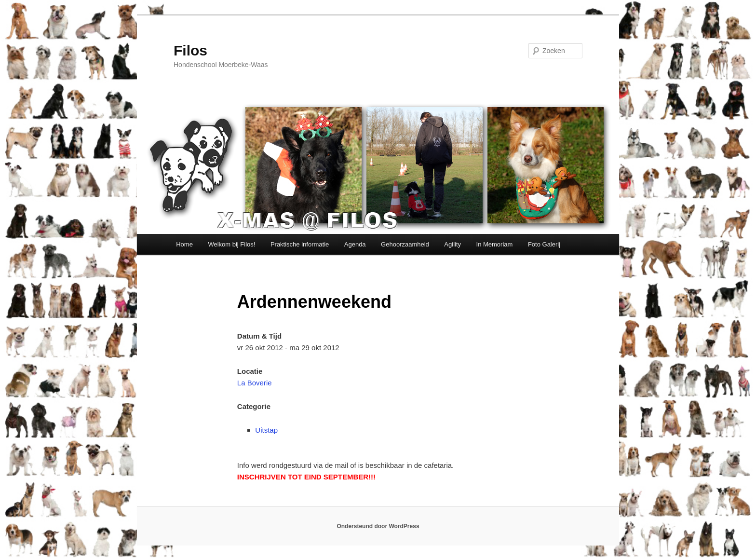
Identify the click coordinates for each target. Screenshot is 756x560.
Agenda (355, 244)
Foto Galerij (544, 244)
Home (184, 244)
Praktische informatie (300, 244)
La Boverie (255, 383)
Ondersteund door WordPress (378, 526)
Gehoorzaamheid (405, 244)
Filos (190, 50)
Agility (452, 244)
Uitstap (266, 430)
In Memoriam (495, 244)
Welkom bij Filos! (231, 244)
